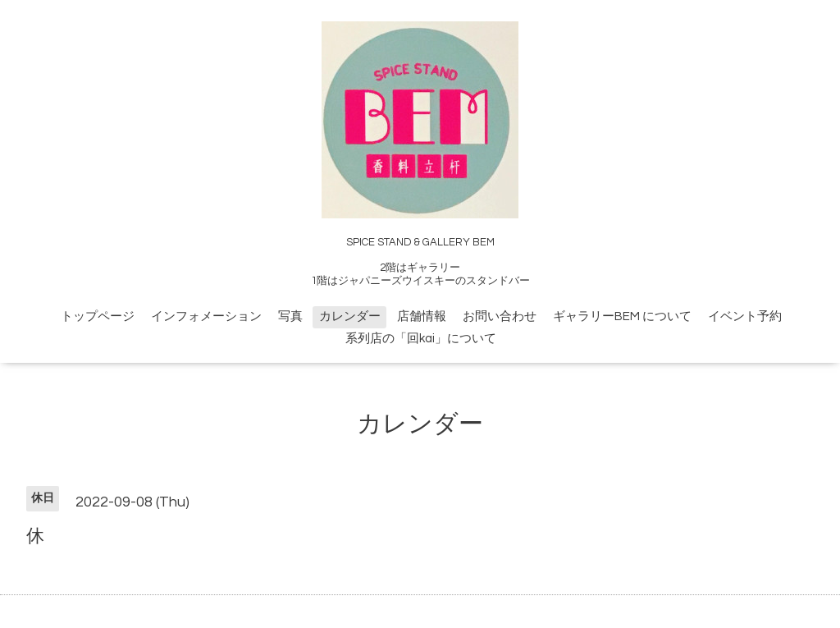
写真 (290, 316)
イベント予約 (745, 316)
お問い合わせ (500, 316)
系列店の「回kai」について (421, 339)
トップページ (98, 316)
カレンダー (350, 316)
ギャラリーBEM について (622, 316)
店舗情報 (422, 316)
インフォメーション (206, 316)
